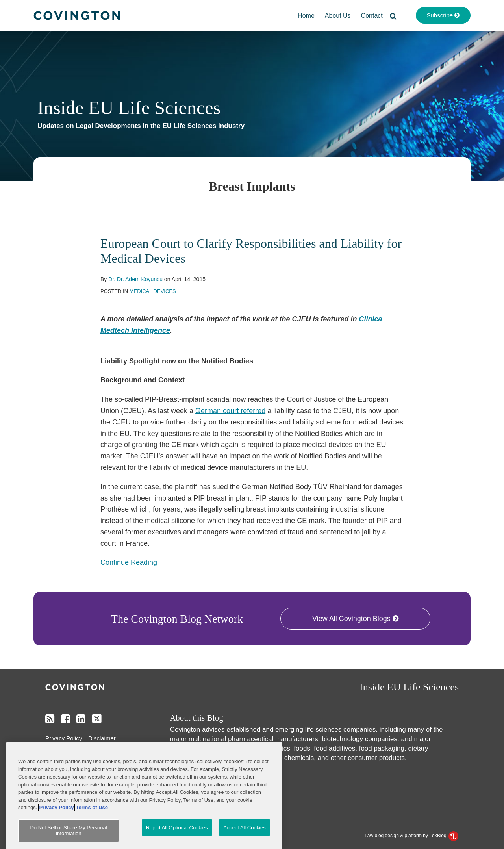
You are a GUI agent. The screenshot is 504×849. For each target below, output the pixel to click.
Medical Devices (153, 291)
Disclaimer (102, 738)
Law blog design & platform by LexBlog (411, 836)
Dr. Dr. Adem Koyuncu (135, 279)
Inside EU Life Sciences (129, 108)
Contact (372, 16)
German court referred (230, 411)
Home (306, 16)
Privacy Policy (64, 738)
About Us (338, 16)
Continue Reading (129, 562)
